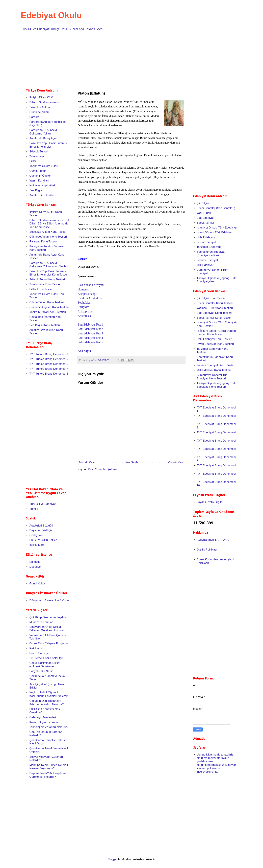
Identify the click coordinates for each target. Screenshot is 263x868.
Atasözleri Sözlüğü (41, 526)
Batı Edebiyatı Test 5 (90, 342)
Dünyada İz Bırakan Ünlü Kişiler (49, 600)
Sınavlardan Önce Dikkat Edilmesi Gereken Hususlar (47, 629)
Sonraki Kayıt (87, 462)
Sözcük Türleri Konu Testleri (47, 279)
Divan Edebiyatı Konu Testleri (215, 344)
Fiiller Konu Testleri (41, 289)
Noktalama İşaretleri (42, 185)
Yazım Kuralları (39, 181)
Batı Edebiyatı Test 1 (90, 325)
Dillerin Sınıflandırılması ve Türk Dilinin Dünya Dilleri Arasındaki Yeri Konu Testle (50, 224)
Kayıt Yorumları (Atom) (102, 469)
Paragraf (35, 117)
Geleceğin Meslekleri (43, 717)
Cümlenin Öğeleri (40, 176)
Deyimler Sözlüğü (41, 530)
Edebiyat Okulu (51, 15)
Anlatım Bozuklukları (42, 195)
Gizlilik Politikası (207, 550)
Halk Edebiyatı (206, 237)
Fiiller (33, 161)
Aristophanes (86, 311)
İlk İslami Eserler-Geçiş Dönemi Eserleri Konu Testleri (216, 333)
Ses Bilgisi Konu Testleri (45, 325)
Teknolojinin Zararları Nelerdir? (49, 727)
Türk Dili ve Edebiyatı (43, 504)
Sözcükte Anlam (40, 107)
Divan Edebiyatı (207, 242)
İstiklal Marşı (37, 545)
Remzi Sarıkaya (39, 653)
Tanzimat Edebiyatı (209, 247)
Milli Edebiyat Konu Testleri (214, 370)
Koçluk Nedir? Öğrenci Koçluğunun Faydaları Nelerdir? (49, 694)
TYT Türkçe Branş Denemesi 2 (49, 359)
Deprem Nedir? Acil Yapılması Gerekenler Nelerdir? (48, 775)
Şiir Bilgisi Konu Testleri (211, 298)
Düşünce (35, 567)
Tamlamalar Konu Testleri (45, 284)
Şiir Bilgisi (203, 203)
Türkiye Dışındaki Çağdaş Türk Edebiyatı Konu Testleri (216, 385)
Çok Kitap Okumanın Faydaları (49, 617)
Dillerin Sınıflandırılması (44, 102)
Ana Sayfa (84, 351)
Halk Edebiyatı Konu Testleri (214, 339)
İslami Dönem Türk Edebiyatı (215, 232)
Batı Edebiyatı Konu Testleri (214, 313)
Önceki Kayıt (176, 462)
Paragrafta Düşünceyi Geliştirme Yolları (43, 132)
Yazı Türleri (204, 213)
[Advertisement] (126, 59)
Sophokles (84, 303)
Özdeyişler (36, 535)
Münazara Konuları (41, 622)
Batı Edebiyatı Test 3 (90, 333)
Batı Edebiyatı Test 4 (90, 338)
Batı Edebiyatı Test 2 (90, 329)
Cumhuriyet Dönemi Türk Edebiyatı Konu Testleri (212, 377)
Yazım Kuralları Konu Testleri (48, 312)
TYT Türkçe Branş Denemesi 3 (49, 364)
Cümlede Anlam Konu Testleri (48, 237)
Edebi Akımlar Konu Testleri (214, 318)
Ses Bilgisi (36, 190)
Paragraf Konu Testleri (43, 242)
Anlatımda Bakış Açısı (43, 138)
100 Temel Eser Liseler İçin (46, 658)
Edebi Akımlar (205, 223)
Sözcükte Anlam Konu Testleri (48, 232)
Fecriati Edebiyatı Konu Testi (215, 365)
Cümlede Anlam (39, 112)
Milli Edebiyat (205, 265)
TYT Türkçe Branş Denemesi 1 (49, 354)
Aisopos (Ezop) (87, 294)
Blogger (112, 859)
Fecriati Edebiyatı (208, 260)
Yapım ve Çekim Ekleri (44, 166)
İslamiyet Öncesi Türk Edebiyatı (217, 228)
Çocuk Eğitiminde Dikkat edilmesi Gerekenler (45, 665)
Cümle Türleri (38, 171)
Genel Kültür (37, 584)
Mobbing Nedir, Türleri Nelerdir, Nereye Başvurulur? (49, 767)
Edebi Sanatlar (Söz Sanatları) (216, 208)
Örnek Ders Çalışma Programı (49, 643)
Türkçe (34, 509)
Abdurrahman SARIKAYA (213, 540)
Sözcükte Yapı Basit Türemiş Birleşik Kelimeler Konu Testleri (49, 273)
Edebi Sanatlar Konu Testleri (215, 303)
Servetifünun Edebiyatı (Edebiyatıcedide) (211, 253)
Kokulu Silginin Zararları (44, 722)
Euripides (83, 307)
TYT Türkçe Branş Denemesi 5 (49, 374)
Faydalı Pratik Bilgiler (210, 502)
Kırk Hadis (36, 648)
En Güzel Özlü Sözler (43, 540)
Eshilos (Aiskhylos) (90, 298)
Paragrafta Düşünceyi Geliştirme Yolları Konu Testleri (49, 265)
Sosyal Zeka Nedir (41, 671)
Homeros (83, 289)
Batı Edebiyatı (205, 218)
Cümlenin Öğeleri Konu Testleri (49, 307)
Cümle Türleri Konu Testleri (46, 302)
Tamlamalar (37, 156)
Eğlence (34, 562)
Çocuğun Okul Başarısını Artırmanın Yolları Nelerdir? (46, 703)
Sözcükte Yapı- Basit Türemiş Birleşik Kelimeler (48, 145)
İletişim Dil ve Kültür (42, 97)
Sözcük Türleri (38, 152)
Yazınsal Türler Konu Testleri (215, 308)
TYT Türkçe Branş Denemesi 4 (49, 369)
